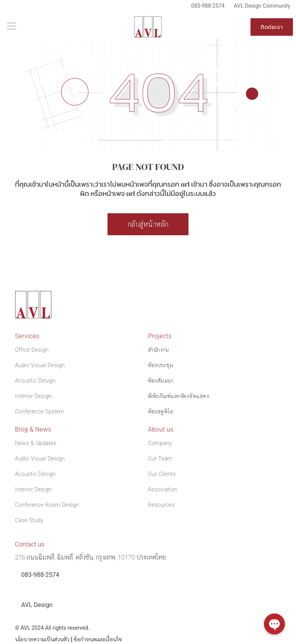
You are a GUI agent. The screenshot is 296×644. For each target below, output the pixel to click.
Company (160, 443)
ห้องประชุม (161, 365)
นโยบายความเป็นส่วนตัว (42, 639)
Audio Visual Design (40, 365)
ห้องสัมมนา (161, 381)
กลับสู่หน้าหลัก (148, 224)
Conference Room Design (47, 505)
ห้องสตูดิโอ (161, 411)
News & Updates (36, 443)
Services (27, 336)
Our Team (160, 459)
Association (163, 489)
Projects (160, 336)
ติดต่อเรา (272, 27)
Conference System (40, 411)
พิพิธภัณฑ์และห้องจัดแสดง (178, 396)
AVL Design (37, 605)
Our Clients (162, 474)
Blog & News (33, 429)
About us (161, 429)
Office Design (32, 350)
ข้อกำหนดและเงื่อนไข (98, 639)
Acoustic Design (35, 381)
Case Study (29, 520)
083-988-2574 (208, 6)
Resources (161, 505)
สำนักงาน (158, 350)
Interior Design (34, 396)
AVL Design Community (262, 6)
